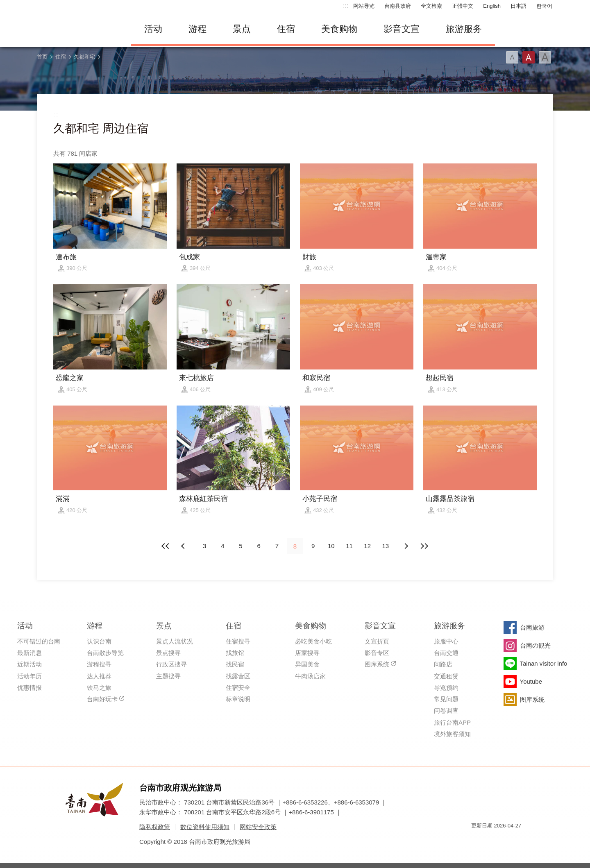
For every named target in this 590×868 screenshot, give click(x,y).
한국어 (544, 6)
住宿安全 (238, 688)
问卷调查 (446, 710)
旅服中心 (446, 641)
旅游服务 (464, 29)
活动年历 (29, 676)
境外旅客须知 (452, 734)
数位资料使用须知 (205, 827)
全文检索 (431, 6)
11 (349, 546)
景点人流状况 (175, 641)
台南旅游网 (78, 29)
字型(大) (545, 57)
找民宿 (235, 664)
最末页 (424, 546)
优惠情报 (29, 688)
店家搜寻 (307, 653)
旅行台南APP (452, 722)
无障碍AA (506, 840)
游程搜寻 (99, 664)
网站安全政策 (258, 827)
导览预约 (446, 688)
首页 (42, 57)
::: (346, 6)
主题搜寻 (168, 676)
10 (331, 546)
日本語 (519, 6)
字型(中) (529, 57)
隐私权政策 (155, 827)
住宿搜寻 (238, 641)
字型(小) (512, 57)
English (492, 6)
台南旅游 (532, 627)
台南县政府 (398, 6)
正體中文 (463, 6)
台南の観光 (535, 645)
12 (367, 546)
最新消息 (29, 653)
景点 (242, 29)
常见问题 (446, 699)
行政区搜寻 (171, 664)
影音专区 (377, 653)
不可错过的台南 (39, 641)
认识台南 (99, 641)
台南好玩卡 (102, 699)
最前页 (166, 546)
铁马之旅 (99, 688)
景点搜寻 (168, 653)
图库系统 (377, 664)
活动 (153, 29)
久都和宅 (84, 57)
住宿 (286, 29)
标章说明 (238, 699)
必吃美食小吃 (313, 641)
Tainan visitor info (544, 663)
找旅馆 (235, 653)
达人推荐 (99, 676)
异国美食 (307, 664)
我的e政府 (477, 840)
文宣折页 (377, 641)
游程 (197, 29)
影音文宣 (402, 29)
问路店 (443, 664)
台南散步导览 (105, 653)
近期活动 (29, 664)
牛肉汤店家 (310, 676)
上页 (406, 546)
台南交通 (446, 653)
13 (386, 546)
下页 (184, 546)
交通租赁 (446, 676)
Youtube (531, 681)
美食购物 (339, 29)
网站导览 (364, 6)
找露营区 (238, 676)
